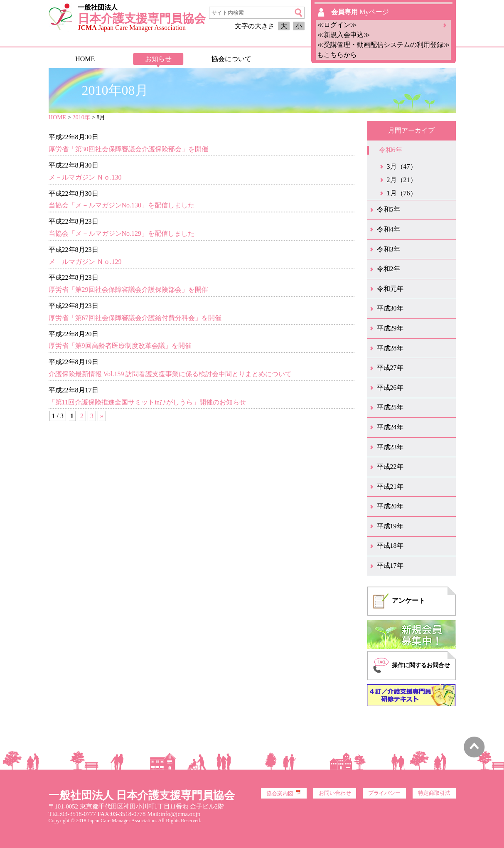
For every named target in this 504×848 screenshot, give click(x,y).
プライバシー (384, 793)
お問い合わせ (335, 793)
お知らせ (158, 59)
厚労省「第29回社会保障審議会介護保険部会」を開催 (128, 290)
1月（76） (402, 193)
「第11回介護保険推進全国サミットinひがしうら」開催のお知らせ (148, 402)
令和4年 (388, 229)
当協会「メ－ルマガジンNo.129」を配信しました (122, 233)
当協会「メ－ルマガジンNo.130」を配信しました (122, 205)
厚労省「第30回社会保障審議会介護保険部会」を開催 (128, 149)
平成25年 (390, 407)
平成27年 (390, 368)
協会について (231, 59)
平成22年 (390, 467)
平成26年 (390, 388)
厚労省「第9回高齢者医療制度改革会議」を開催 (120, 346)
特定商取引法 (434, 793)
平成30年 (390, 308)
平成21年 (390, 487)
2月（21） (402, 180)
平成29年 (390, 328)
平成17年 (390, 566)
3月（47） (402, 166)
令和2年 (388, 269)
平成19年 (390, 526)
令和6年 (391, 150)
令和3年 (388, 249)
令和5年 (388, 209)
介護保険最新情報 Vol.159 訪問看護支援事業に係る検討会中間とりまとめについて (170, 374)
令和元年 (390, 289)
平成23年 (390, 447)
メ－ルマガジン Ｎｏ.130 (85, 177)
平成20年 (390, 506)
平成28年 (390, 348)
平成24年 (390, 427)
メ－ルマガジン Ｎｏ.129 (85, 262)
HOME (85, 59)
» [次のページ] (102, 416)
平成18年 (390, 546)
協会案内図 (284, 793)
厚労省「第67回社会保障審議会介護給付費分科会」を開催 (135, 318)
